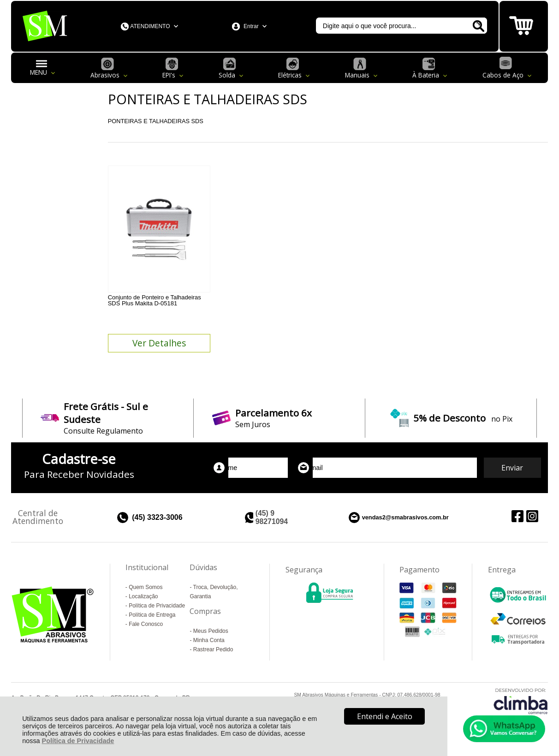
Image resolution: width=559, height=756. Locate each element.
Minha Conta (209, 640)
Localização (143, 596)
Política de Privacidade (78, 741)
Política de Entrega (152, 615)
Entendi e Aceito (385, 716)
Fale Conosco (146, 624)
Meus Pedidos (211, 631)
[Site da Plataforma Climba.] (521, 701)
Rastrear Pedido (213, 649)
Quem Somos (146, 587)
